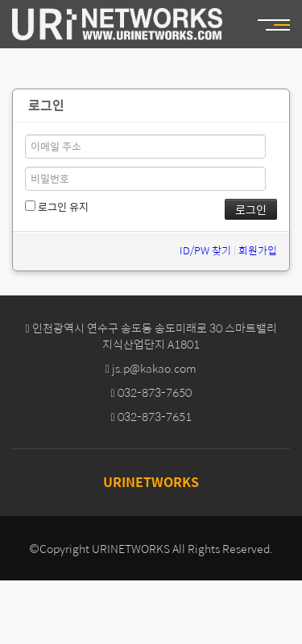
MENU (282, 25)
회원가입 (258, 250)
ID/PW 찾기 (205, 250)
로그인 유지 (57, 207)
